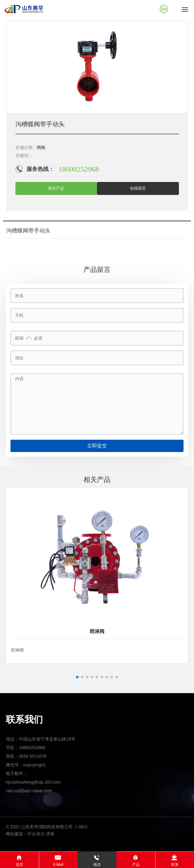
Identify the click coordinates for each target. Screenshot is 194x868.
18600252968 (79, 169)
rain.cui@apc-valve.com (29, 791)
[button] (77, 677)
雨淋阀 (97, 631)
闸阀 (41, 147)
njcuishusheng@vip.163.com (33, 782)
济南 (50, 834)
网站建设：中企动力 (25, 834)
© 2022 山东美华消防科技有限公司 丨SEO (47, 827)
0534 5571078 (33, 756)
